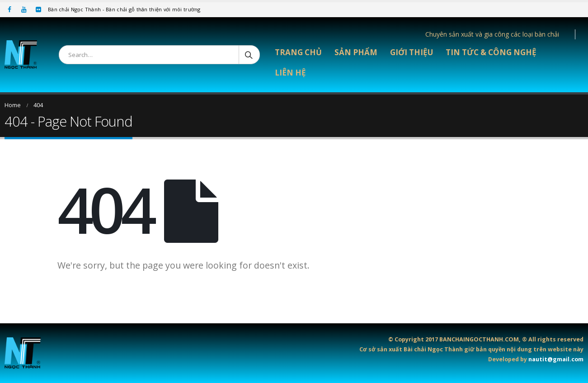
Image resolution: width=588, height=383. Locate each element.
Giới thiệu (412, 52)
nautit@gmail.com (556, 359)
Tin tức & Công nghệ (491, 52)
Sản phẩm (356, 52)
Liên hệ (290, 73)
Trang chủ (298, 52)
